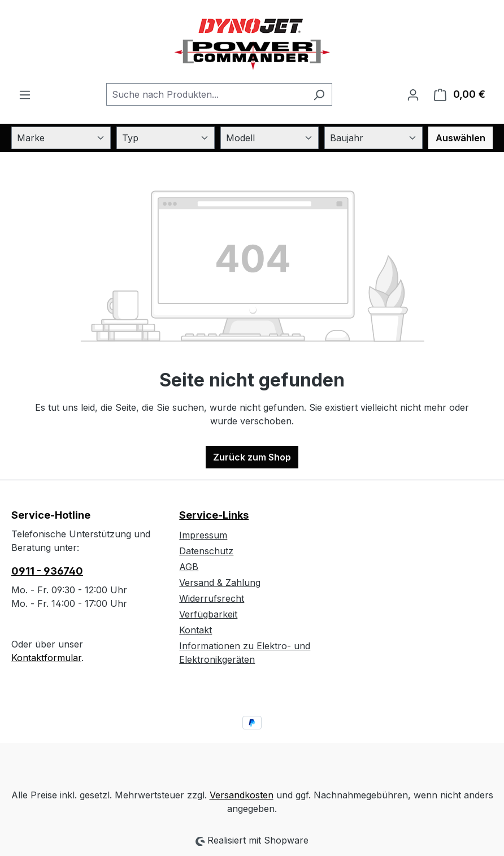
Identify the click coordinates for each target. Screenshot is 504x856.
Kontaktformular (46, 658)
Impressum (203, 535)
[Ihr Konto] (413, 94)
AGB (189, 567)
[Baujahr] (373, 138)
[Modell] (270, 138)
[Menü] (25, 94)
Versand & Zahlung (220, 583)
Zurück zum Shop (252, 457)
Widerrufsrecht (212, 598)
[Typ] (166, 138)
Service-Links (214, 515)
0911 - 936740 (47, 571)
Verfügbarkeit (208, 614)
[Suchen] (319, 94)
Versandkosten (242, 795)
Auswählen (460, 138)
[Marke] (61, 138)
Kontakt (195, 630)
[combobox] (206, 94)
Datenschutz (206, 551)
